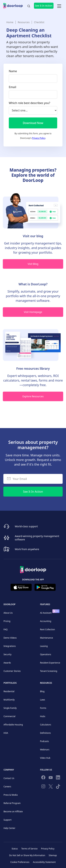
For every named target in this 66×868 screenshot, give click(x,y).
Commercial (9, 716)
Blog (42, 691)
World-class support (26, 526)
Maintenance (46, 638)
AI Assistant (46, 613)
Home (10, 22)
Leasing (44, 646)
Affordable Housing (13, 725)
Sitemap (53, 855)
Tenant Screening (49, 671)
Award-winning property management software (37, 538)
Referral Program (12, 803)
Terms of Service (29, 849)
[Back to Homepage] (33, 569)
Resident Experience (50, 663)
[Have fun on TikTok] (58, 787)
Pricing (7, 621)
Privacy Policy (39, 138)
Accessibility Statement (44, 862)
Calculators (45, 725)
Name (13, 71)
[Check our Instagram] (43, 787)
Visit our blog (33, 236)
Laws (42, 700)
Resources (24, 22)
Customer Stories (12, 671)
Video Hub (45, 758)
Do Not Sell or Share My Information (27, 855)
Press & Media (11, 795)
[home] (14, 6)
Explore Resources (33, 396)
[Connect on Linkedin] (58, 778)
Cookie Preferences (20, 862)
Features (45, 604)
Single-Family (10, 708)
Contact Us (9, 778)
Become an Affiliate (13, 811)
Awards (7, 663)
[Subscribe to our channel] (51, 778)
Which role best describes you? (29, 103)
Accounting (46, 621)
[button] (59, 6)
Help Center (9, 828)
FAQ (6, 629)
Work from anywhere (27, 549)
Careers (7, 787)
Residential (9, 691)
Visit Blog (33, 264)
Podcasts (44, 741)
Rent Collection (47, 629)
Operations (45, 654)
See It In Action (44, 6)
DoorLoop (10, 604)
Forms (43, 708)
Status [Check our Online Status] (15, 849)
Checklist (39, 22)
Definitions (45, 733)
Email (12, 87)
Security (7, 654)
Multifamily (9, 700)
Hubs (43, 716)
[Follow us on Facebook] (43, 778)
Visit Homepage (33, 312)
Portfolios (10, 683)
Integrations (10, 646)
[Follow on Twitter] (51, 787)
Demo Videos (10, 638)
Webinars (45, 750)
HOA (6, 733)
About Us (8, 613)
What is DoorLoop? (33, 284)
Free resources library (33, 368)
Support (7, 820)
